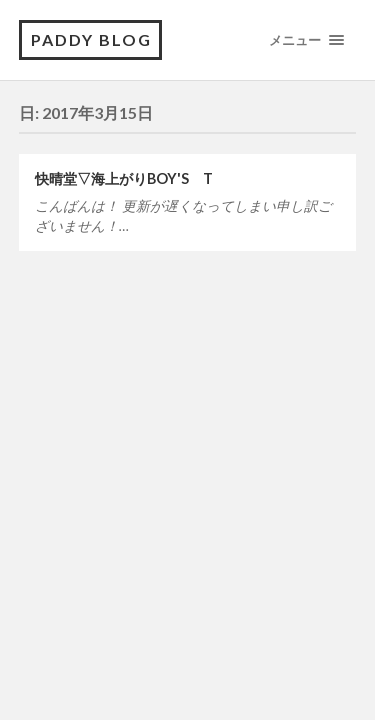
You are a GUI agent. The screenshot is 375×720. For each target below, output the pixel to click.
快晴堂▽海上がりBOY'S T (124, 178)
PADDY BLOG (91, 39)
